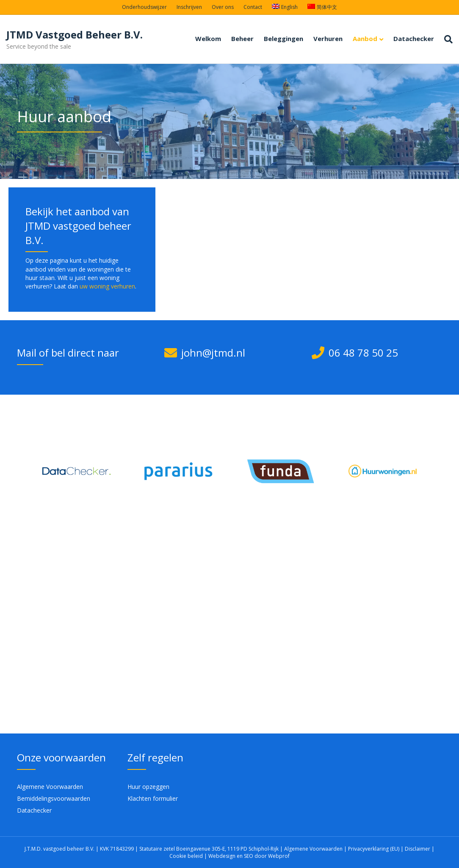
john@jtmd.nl (213, 353)
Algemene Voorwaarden (50, 787)
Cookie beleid (187, 856)
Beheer (242, 38)
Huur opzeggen (148, 787)
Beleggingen (283, 38)
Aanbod (365, 38)
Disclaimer (418, 849)
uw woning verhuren (107, 286)
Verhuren (328, 38)
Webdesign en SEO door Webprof (249, 856)
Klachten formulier (153, 798)
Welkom (208, 38)
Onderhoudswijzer (144, 7)
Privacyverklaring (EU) (374, 849)
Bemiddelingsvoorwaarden (54, 798)
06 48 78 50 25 (363, 353)
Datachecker (414, 38)
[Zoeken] (446, 39)
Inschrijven (189, 7)
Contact (253, 7)
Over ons (223, 7)
